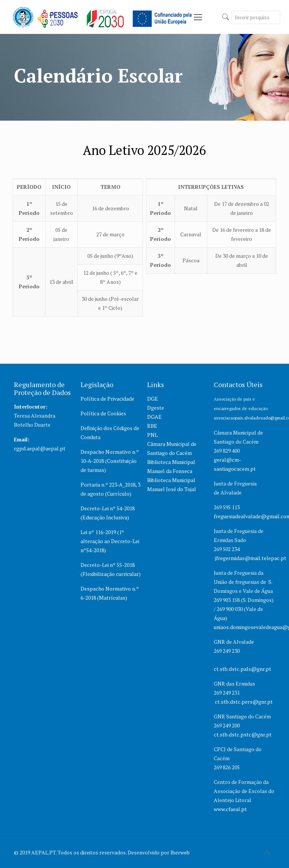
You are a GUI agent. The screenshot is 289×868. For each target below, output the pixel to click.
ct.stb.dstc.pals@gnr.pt (243, 669)
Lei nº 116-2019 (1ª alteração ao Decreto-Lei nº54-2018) (110, 541)
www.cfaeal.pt (231, 809)
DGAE (154, 417)
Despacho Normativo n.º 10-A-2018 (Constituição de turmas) (110, 461)
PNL (152, 435)
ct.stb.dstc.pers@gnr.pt (244, 702)
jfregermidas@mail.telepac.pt (251, 558)
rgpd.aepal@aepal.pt (40, 448)
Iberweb (180, 852)
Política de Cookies (103, 413)
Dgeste (156, 408)
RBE (152, 426)
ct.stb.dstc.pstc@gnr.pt (243, 734)
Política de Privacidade (107, 399)
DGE (153, 399)
